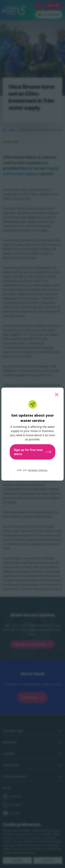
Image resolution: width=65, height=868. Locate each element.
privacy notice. (38, 470)
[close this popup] (57, 395)
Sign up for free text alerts (32, 452)
